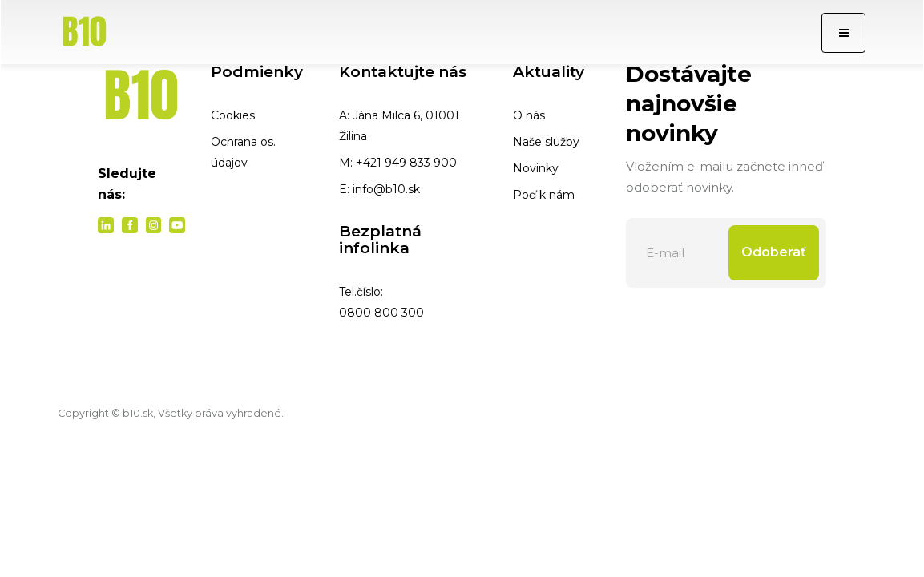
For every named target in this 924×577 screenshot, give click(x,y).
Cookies (233, 115)
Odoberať (774, 252)
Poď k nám (544, 195)
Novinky (536, 168)
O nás (529, 115)
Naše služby (546, 142)
